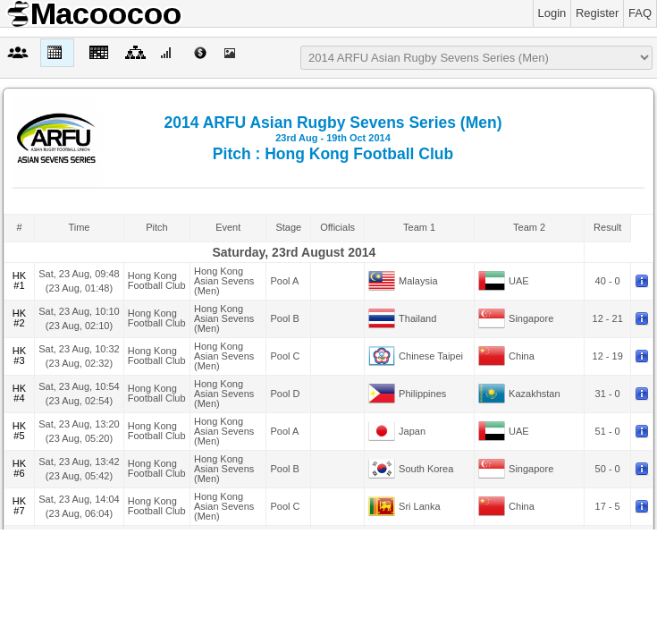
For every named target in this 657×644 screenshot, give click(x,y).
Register (597, 13)
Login (552, 13)
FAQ (640, 13)
